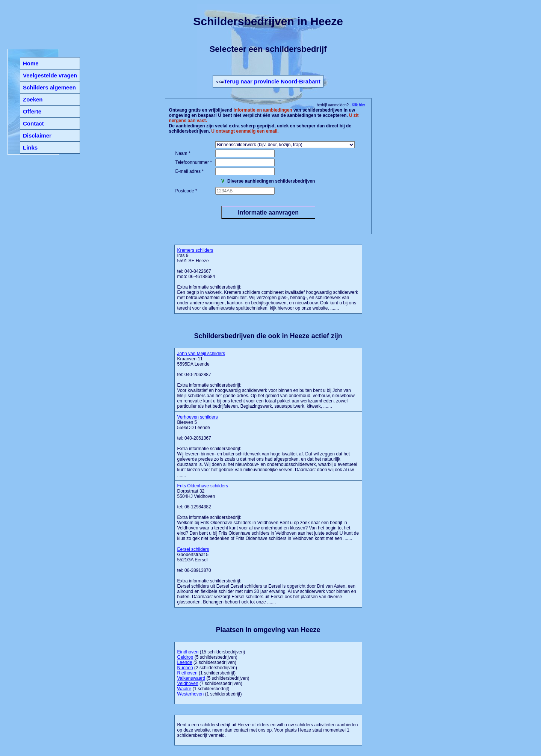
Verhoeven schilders (198, 417)
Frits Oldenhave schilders (203, 486)
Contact (33, 123)
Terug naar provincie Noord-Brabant (272, 81)
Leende (185, 662)
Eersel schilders (193, 549)
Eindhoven (188, 652)
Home (31, 63)
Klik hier (358, 105)
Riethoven (187, 673)
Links (30, 147)
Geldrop (185, 657)
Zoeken (33, 99)
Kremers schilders (195, 250)
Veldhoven (188, 683)
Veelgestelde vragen (50, 75)
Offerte (32, 111)
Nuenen (185, 668)
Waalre (184, 689)
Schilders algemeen (49, 87)
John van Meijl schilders (201, 354)
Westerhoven (190, 694)
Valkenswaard (191, 678)
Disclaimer (37, 135)
